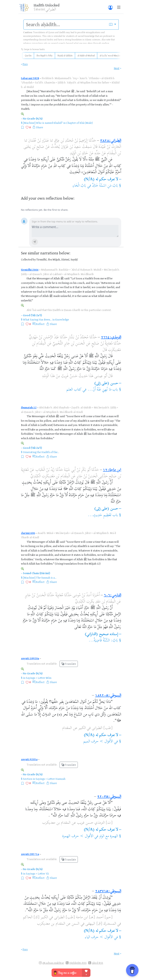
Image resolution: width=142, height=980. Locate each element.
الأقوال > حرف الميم (98, 742)
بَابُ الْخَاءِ (79, 186)
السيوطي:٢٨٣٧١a (108, 891)
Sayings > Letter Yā (37, 873)
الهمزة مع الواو (109, 836)
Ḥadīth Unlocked (47, 5)
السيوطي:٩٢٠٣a (109, 797)
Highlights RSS (78, 963)
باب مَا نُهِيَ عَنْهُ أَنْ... (103, 390)
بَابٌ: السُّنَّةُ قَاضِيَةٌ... (103, 641)
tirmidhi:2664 (30, 270)
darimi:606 (28, 533)
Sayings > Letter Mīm (39, 678)
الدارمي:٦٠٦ (113, 595)
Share (39, 127)
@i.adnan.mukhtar (53, 963)
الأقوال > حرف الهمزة (78, 836)
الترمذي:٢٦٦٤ (111, 338)
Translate (69, 664)
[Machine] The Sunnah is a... (40, 578)
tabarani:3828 (30, 78)
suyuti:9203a (29, 759)
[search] (65, 25)
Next (117, 68)
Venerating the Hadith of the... (41, 452)
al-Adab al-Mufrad (86, 55)
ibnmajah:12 (29, 407)
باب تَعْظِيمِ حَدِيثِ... (103, 515)
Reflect (40, 324)
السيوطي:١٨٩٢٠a (108, 696)
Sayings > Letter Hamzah (50, 779)
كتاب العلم (74, 390)
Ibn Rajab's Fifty (45, 55)
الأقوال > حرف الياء (99, 937)
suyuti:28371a (30, 854)
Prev (25, 64)
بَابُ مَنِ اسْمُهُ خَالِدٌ (105, 186)
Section (28, 779)
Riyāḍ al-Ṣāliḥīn (65, 55)
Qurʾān (28, 55)
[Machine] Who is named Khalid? (43, 123)
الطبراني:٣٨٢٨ (111, 141)
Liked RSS (97, 963)
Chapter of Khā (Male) (79, 123)
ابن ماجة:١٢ (112, 470)
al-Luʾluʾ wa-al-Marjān (110, 55)
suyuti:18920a (30, 658)
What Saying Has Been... (37, 319)
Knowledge (62, 319)
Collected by (28, 259)
